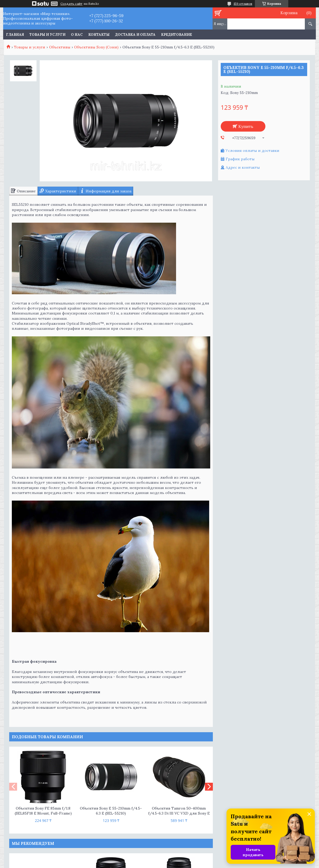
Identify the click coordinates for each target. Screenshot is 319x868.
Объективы (60, 47)
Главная (15, 35)
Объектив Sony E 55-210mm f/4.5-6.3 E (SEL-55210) (111, 811)
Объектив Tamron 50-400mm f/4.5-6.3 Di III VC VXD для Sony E (179, 811)
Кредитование (177, 35)
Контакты (99, 35)
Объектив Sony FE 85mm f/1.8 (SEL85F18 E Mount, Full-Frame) (43, 811)
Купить (246, 126)
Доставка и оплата (135, 35)
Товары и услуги (47, 35)
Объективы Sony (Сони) (96, 47)
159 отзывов (243, 4)
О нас (77, 35)
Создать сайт (71, 4)
